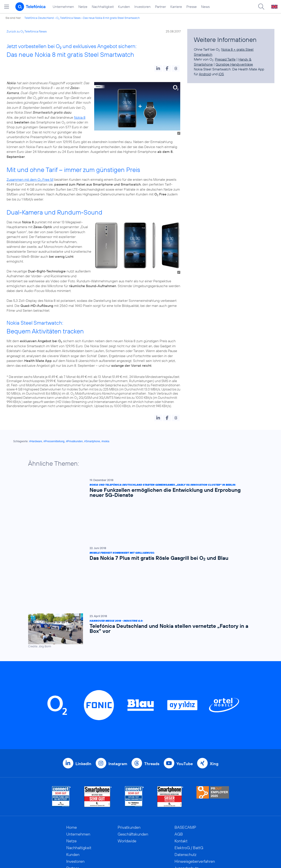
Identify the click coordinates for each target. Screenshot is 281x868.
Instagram (118, 696)
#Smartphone (92, 441)
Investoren (142, 7)
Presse (192, 7)
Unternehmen (63, 7)
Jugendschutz (186, 800)
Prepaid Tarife (225, 59)
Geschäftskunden (133, 766)
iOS (221, 74)
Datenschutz (186, 787)
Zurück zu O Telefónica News (27, 31)
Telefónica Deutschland (39, 18)
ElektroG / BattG (189, 780)
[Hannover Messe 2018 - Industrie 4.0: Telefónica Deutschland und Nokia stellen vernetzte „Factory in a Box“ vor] (138, 563)
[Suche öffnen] (261, 7)
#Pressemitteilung (54, 441)
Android (205, 74)
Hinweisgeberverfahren (195, 794)
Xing (214, 696)
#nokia (105, 441)
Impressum (184, 814)
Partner (160, 7)
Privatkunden (129, 760)
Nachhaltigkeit (103, 7)
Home (72, 760)
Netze (83, 7)
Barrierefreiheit (187, 807)
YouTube (185, 696)
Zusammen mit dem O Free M (30, 179)
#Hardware (36, 441)
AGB (179, 766)
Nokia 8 (80, 117)
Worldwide (127, 773)
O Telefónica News (68, 18)
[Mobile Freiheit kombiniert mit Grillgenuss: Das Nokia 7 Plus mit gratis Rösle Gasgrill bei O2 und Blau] (138, 523)
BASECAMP (185, 760)
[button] (158, 68)
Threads (152, 696)
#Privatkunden (74, 441)
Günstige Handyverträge (234, 64)
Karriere (176, 7)
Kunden (124, 7)
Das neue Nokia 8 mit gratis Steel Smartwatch (111, 18)
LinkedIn (83, 696)
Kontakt (181, 773)
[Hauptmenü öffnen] (7, 7)
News (205, 7)
